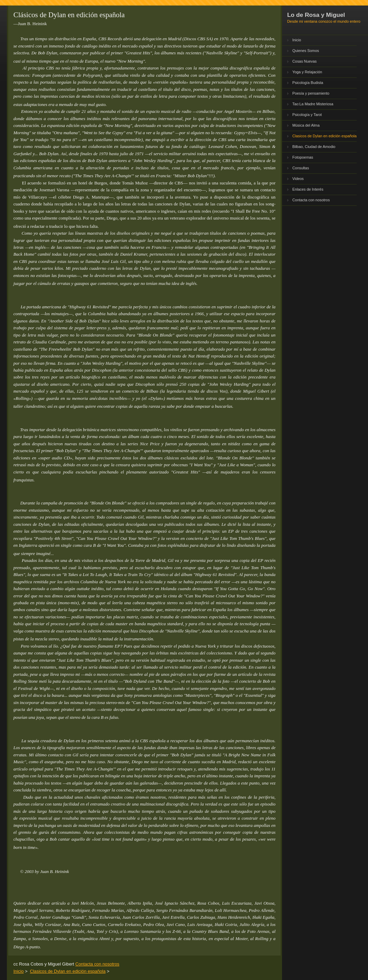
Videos (298, 179)
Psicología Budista (308, 83)
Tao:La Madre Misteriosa (313, 104)
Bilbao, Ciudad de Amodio (314, 147)
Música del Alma (306, 125)
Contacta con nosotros (311, 200)
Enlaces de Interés (308, 189)
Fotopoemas (303, 157)
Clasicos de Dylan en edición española (324, 136)
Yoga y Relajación (307, 72)
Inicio (297, 40)
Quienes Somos (306, 51)
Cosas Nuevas (305, 61)
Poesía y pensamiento (311, 93)
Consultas (301, 168)
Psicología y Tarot (307, 115)
